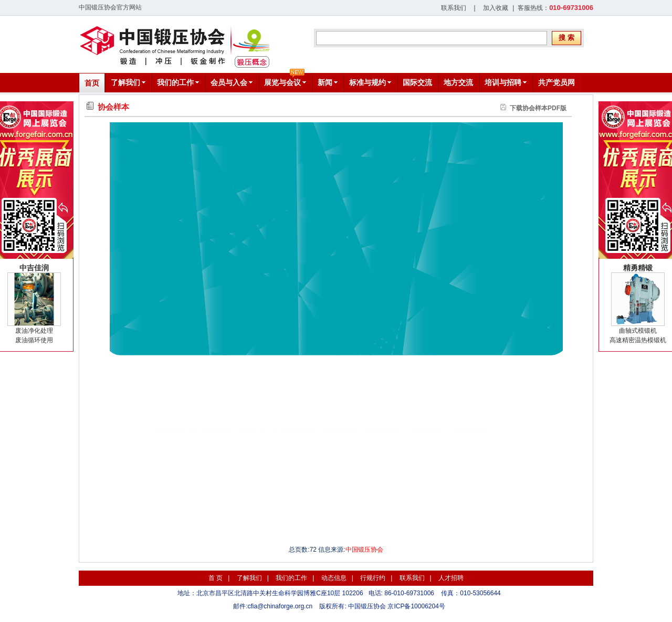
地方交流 (458, 82)
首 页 (216, 578)
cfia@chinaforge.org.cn (280, 606)
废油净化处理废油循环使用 (34, 304)
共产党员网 (556, 82)
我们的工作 (291, 578)
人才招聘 (451, 578)
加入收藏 (496, 8)
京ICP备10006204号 (416, 606)
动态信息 (334, 578)
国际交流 (417, 82)
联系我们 (454, 8)
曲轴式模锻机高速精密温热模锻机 (638, 304)
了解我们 (249, 578)
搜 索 (566, 38)
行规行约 (373, 578)
